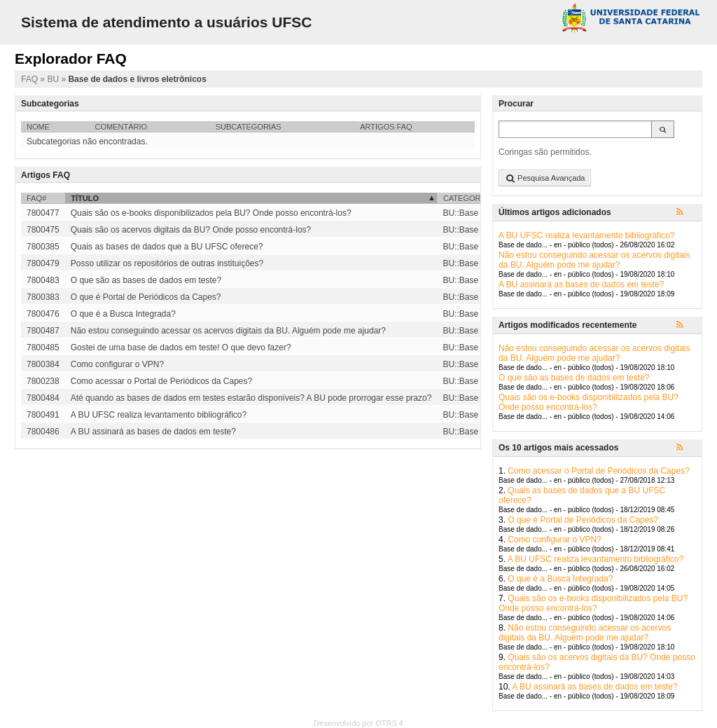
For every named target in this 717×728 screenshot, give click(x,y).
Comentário (121, 127)
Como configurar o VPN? (554, 540)
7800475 (43, 230)
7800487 (43, 331)
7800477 (43, 213)
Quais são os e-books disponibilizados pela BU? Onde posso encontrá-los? (589, 402)
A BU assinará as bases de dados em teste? (581, 284)
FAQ (30, 79)
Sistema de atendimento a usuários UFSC (166, 22)
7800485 (43, 348)
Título (85, 198)
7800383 (43, 297)
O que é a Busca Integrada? (560, 579)
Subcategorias (249, 127)
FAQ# (36, 198)
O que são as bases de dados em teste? (574, 378)
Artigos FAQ (386, 127)
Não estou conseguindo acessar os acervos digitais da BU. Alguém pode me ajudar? (594, 260)
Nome (38, 127)
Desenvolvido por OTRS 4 (358, 723)
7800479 (43, 263)
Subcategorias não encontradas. (87, 142)
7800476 (43, 314)
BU (54, 79)
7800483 (43, 280)
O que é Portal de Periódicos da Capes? (583, 520)
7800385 (43, 247)
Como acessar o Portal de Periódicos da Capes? (598, 471)
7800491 (43, 415)
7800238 (43, 381)
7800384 (43, 364)
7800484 (43, 398)
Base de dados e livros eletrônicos (137, 79)
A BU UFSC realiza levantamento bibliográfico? (586, 235)
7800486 (43, 432)
